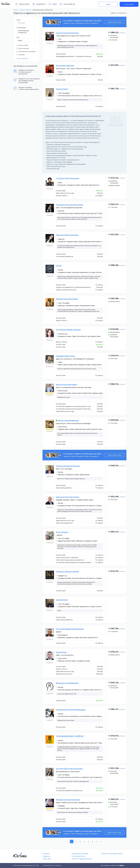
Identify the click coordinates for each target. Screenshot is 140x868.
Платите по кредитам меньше (82, 859)
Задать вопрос (23, 4)
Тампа (60, 362)
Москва (60, 270)
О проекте (46, 854)
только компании (23, 48)
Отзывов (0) (50, 43)
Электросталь (63, 334)
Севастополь (62, 427)
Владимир (61, 806)
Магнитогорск (63, 391)
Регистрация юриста (79, 856)
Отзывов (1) (50, 395)
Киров (60, 183)
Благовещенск (63, 635)
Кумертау (61, 239)
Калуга (60, 72)
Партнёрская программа (80, 854)
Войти (108, 4)
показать (122, 33)
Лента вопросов (67, 4)
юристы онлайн (22, 45)
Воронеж (61, 211)
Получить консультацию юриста (112, 854)
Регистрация (129, 4)
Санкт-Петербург (64, 93)
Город (18, 20)
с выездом (21, 55)
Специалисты (39, 4)
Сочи (60, 39)
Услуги (53, 4)
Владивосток (62, 576)
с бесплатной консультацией (26, 52)
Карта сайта (47, 859)
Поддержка (46, 856)
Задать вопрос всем (115, 22)
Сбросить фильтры (22, 58)
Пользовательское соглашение (52, 865)
